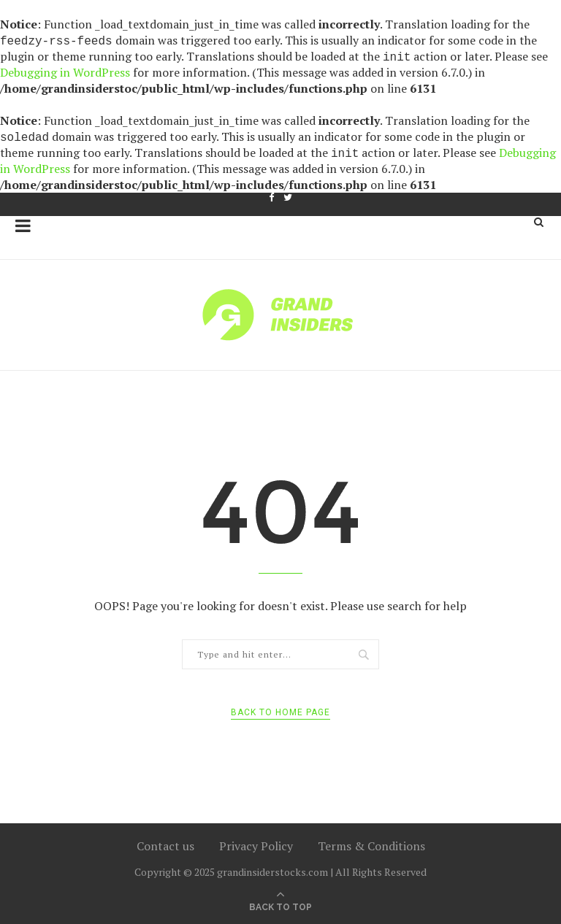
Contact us (165, 846)
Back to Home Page (280, 712)
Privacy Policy (256, 846)
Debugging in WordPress (65, 72)
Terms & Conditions (371, 846)
